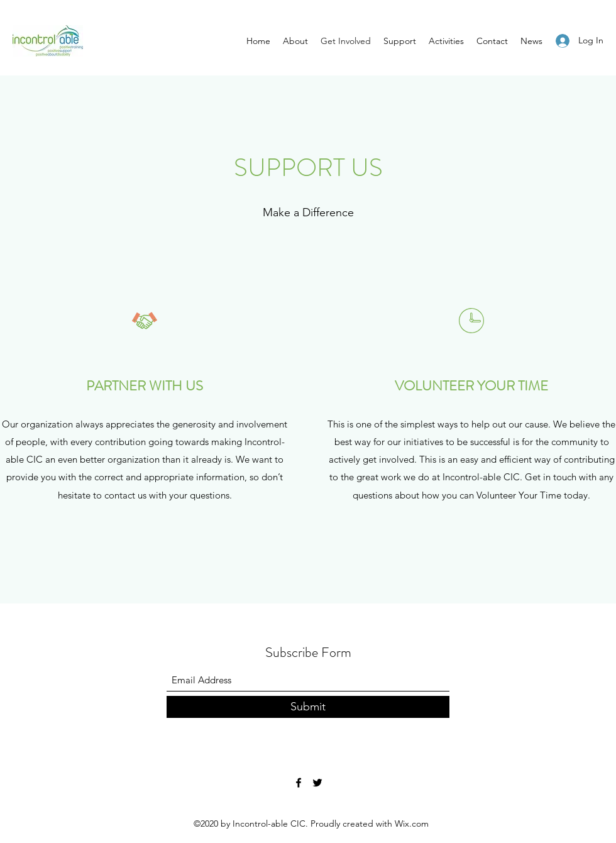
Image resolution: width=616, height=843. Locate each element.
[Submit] (308, 707)
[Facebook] (299, 783)
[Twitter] (317, 783)
